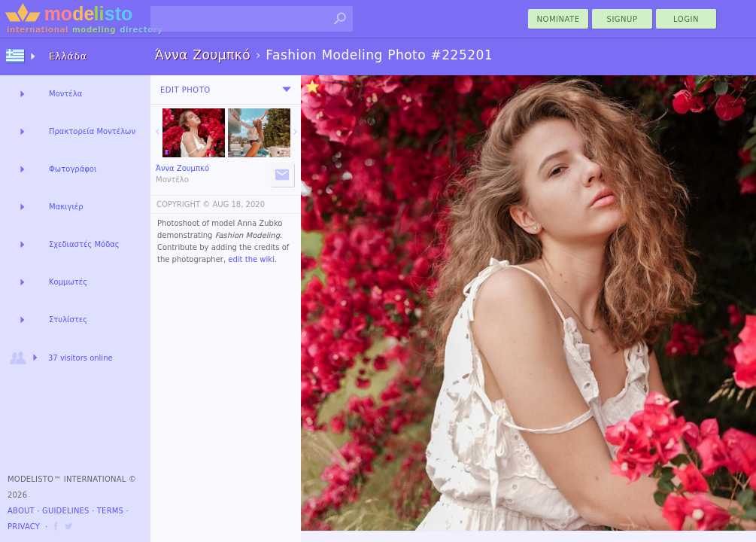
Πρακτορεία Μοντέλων (92, 131)
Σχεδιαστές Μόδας (84, 244)
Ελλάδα (68, 56)
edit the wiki (251, 259)
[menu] (287, 90)
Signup (622, 19)
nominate (559, 19)
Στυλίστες (68, 320)
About (21, 511)
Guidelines (66, 511)
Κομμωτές (68, 282)
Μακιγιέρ (66, 207)
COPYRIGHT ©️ (183, 204)
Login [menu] (686, 19)
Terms (110, 511)
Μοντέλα (65, 94)
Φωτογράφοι (73, 169)
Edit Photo (185, 90)
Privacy (24, 527)
